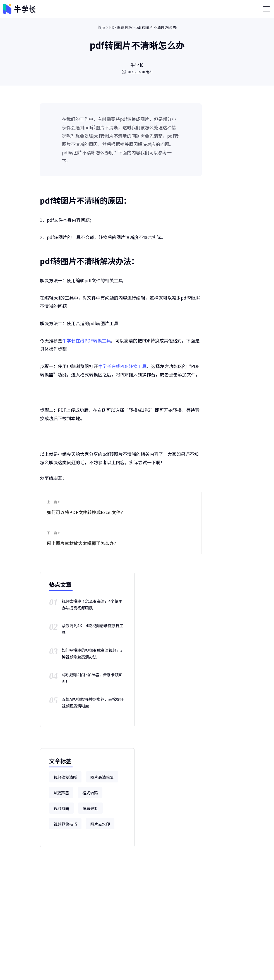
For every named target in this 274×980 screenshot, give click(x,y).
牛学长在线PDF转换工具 (86, 341)
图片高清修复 (102, 777)
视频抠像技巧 (65, 824)
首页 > (103, 27)
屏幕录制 (90, 808)
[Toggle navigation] (266, 9)
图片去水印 (100, 824)
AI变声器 (61, 793)
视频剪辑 (61, 808)
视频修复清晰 (65, 777)
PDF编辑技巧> (122, 27)
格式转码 (90, 793)
